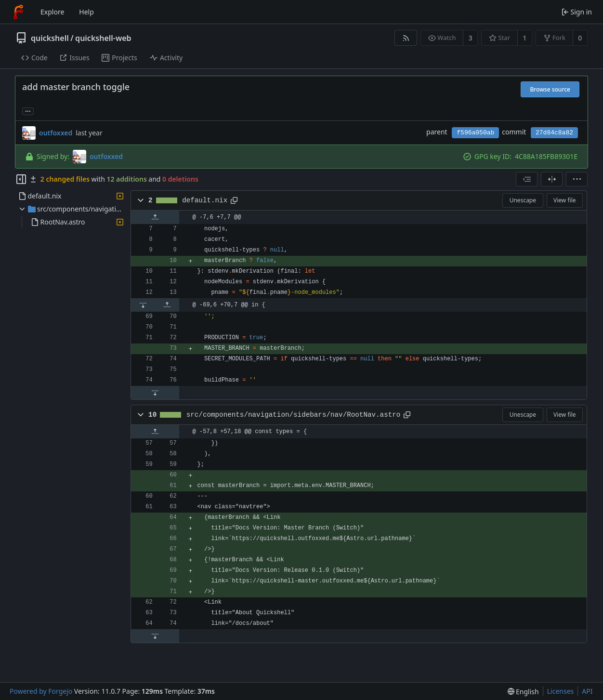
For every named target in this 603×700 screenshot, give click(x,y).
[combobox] (527, 179)
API (587, 691)
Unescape (523, 200)
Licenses (561, 691)
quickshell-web (103, 38)
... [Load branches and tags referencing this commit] (28, 111)
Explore (52, 12)
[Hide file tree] (21, 179)
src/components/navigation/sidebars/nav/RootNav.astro (294, 415)
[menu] (577, 179)
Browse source (550, 89)
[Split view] (552, 179)
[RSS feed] (406, 38)
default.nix (205, 200)
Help (86, 12)
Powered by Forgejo (41, 691)
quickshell (50, 38)
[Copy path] (234, 200)
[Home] (18, 12)
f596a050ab (475, 133)
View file (564, 200)
